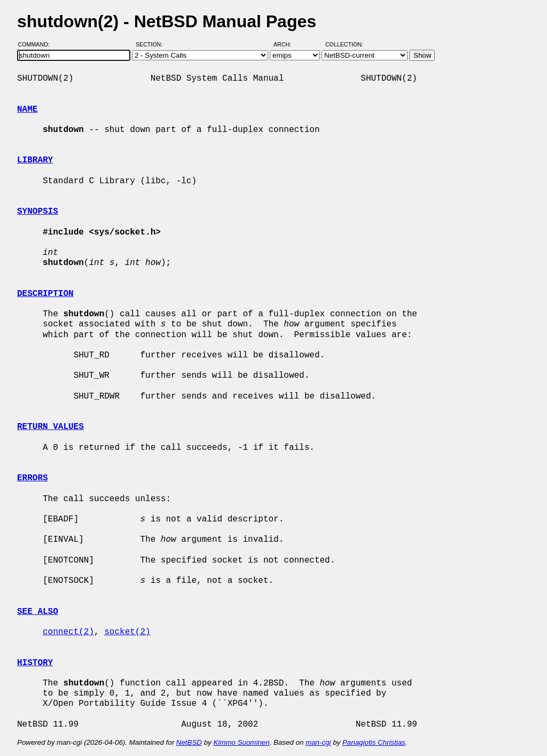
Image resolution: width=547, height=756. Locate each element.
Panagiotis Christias (374, 742)
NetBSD (189, 742)
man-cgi (318, 742)
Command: (37, 44)
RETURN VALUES (50, 427)
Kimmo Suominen (241, 742)
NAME (27, 110)
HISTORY (35, 663)
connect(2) (68, 632)
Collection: (344, 44)
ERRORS (33, 478)
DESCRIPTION (45, 294)
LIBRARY (35, 160)
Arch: (287, 44)
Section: (151, 44)
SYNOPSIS (38, 212)
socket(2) (127, 632)
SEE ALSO (38, 612)
